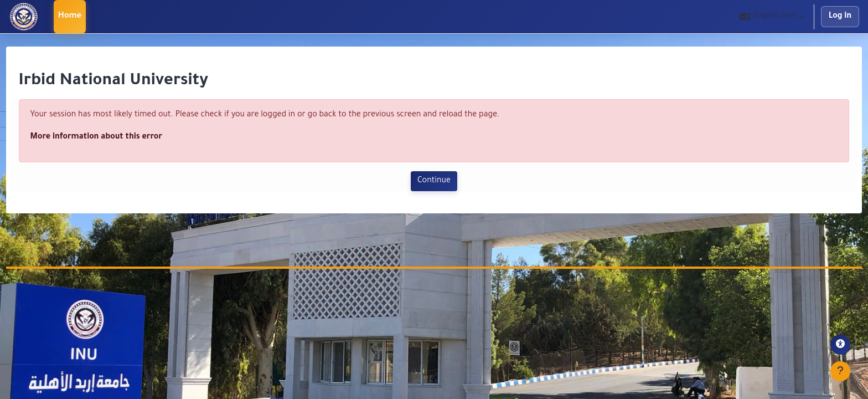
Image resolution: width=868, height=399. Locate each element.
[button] (772, 17)
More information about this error (117, 137)
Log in (840, 17)
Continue (434, 181)
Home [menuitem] (70, 17)
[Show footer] (840, 371)
